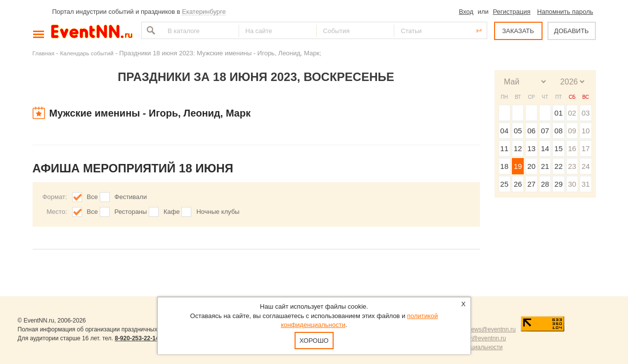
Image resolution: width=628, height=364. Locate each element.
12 (518, 148)
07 (545, 131)
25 (504, 184)
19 (518, 166)
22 (559, 166)
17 (586, 148)
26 (518, 184)
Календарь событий (87, 53)
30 (572, 184)
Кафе (172, 212)
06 (531, 131)
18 (504, 166)
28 (545, 184)
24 (586, 166)
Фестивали (131, 197)
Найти (150, 30)
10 (586, 131)
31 (586, 184)
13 (531, 148)
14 (545, 148)
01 (559, 113)
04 (504, 131)
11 (504, 148)
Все (92, 197)
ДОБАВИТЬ (571, 31)
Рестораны (131, 212)
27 (531, 184)
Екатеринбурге (204, 12)
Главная (43, 53)
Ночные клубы (218, 212)
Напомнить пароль (565, 12)
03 (586, 113)
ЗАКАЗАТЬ (518, 31)
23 (572, 166)
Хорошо (314, 341)
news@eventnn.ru (492, 329)
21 (545, 166)
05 (518, 131)
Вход (466, 12)
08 (559, 131)
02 (572, 113)
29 (559, 184)
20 (531, 166)
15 (559, 148)
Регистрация (511, 12)
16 (572, 148)
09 (572, 131)
